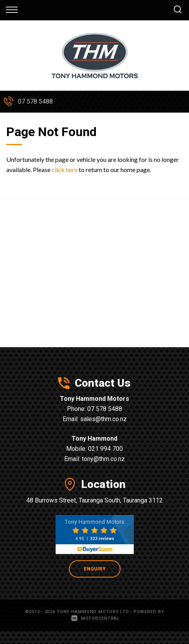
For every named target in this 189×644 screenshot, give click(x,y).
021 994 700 (105, 449)
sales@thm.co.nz (103, 419)
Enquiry (95, 569)
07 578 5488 (35, 101)
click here (65, 170)
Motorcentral (95, 618)
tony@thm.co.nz (103, 459)
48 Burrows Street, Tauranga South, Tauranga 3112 (94, 500)
